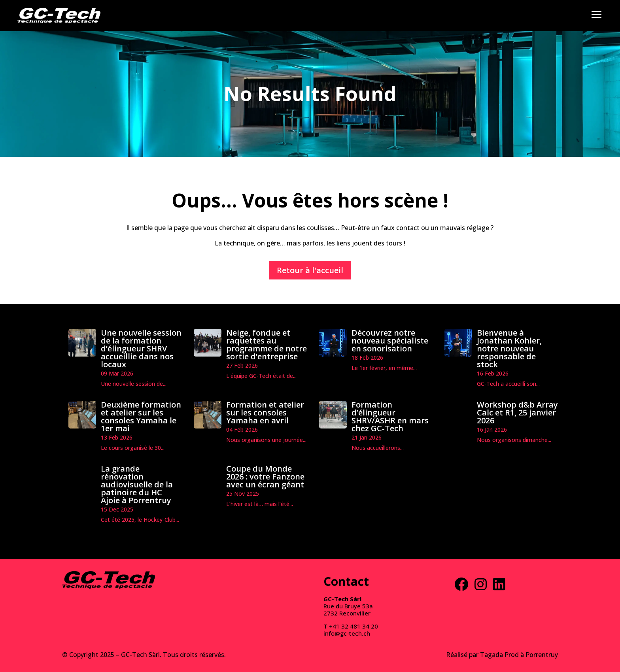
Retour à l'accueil (310, 270)
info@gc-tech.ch (347, 633)
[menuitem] (59, 16)
